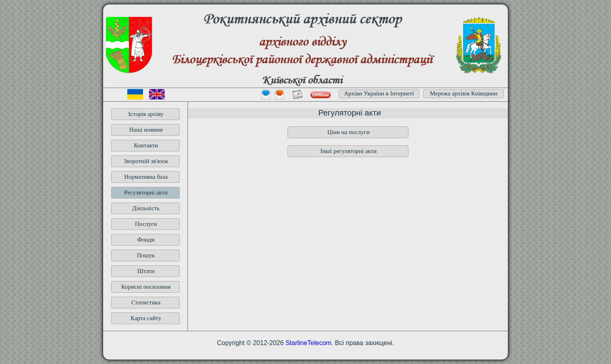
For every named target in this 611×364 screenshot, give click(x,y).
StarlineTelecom (309, 343)
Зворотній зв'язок (146, 161)
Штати (146, 271)
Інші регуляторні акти (348, 151)
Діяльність (146, 208)
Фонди (146, 240)
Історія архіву (146, 114)
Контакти (146, 145)
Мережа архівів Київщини (464, 93)
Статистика (146, 302)
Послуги (146, 224)
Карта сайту (146, 318)
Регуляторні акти (146, 192)
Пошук (146, 255)
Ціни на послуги (349, 132)
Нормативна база (146, 177)
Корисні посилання (146, 287)
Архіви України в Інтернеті (379, 93)
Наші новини (146, 130)
